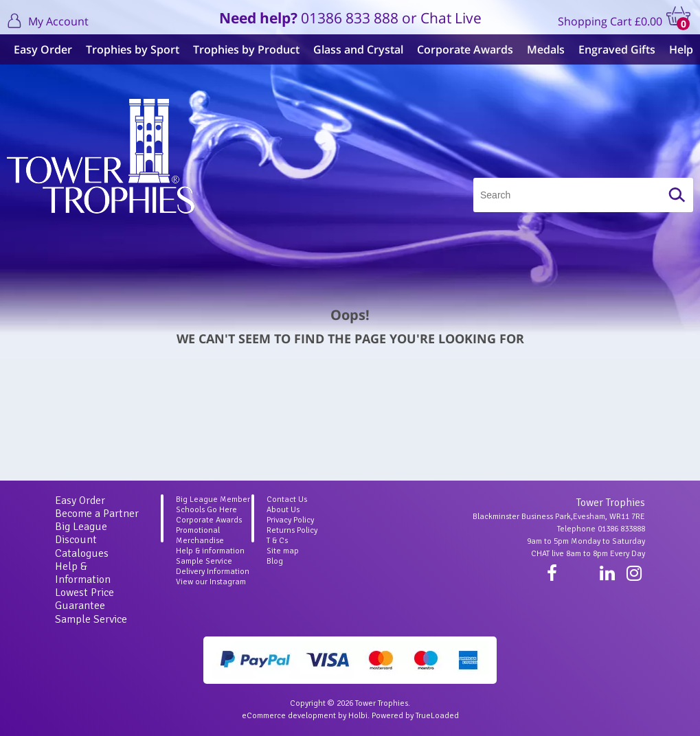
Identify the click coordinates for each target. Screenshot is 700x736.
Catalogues (82, 553)
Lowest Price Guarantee (84, 599)
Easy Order (43, 49)
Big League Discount (81, 533)
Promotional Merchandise (200, 536)
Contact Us (287, 499)
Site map (283, 551)
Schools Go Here (206, 510)
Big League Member (213, 499)
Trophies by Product (246, 49)
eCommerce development (289, 716)
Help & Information (83, 573)
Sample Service (91, 619)
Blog (275, 561)
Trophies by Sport (133, 49)
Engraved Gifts (617, 49)
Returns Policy (292, 530)
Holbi (358, 716)
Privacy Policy (290, 520)
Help (681, 49)
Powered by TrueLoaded (415, 716)
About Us (283, 510)
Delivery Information (213, 572)
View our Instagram (211, 582)
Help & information (210, 551)
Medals (546, 49)
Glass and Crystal (358, 49)
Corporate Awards (465, 49)
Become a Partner (97, 514)
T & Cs (277, 541)
